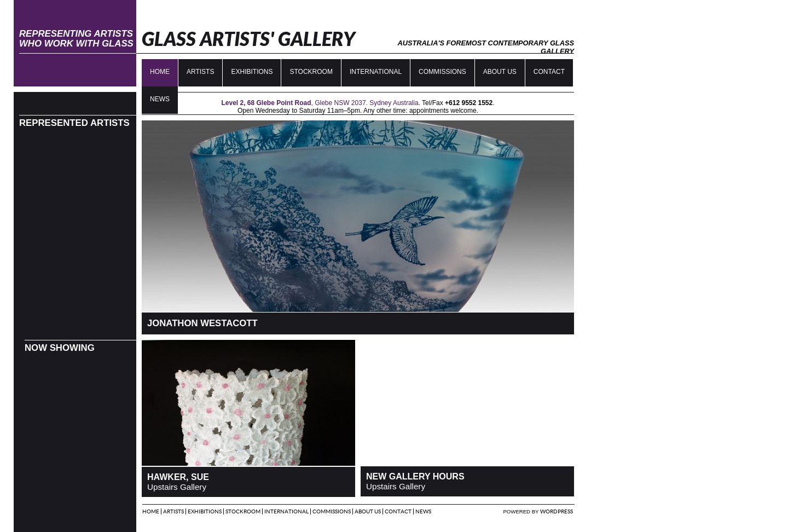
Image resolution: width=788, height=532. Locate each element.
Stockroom (311, 72)
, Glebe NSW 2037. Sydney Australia (320, 103)
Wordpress (557, 511)
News (423, 511)
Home (160, 72)
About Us (500, 72)
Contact (549, 72)
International (376, 72)
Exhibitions (252, 72)
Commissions (442, 72)
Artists (200, 72)
